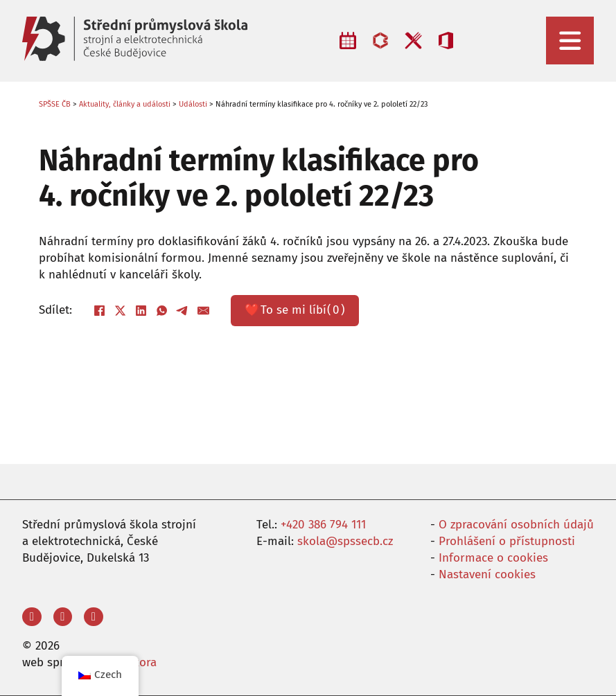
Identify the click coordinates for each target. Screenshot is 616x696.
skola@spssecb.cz (345, 541)
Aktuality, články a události (125, 104)
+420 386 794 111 (323, 525)
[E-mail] (203, 310)
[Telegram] (182, 310)
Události (193, 104)
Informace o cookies (493, 558)
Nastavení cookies (487, 574)
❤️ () (295, 310)
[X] (120, 310)
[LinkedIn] (141, 310)
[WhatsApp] (161, 310)
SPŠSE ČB (55, 104)
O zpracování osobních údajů (516, 525)
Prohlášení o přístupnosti (507, 541)
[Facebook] (99, 310)
